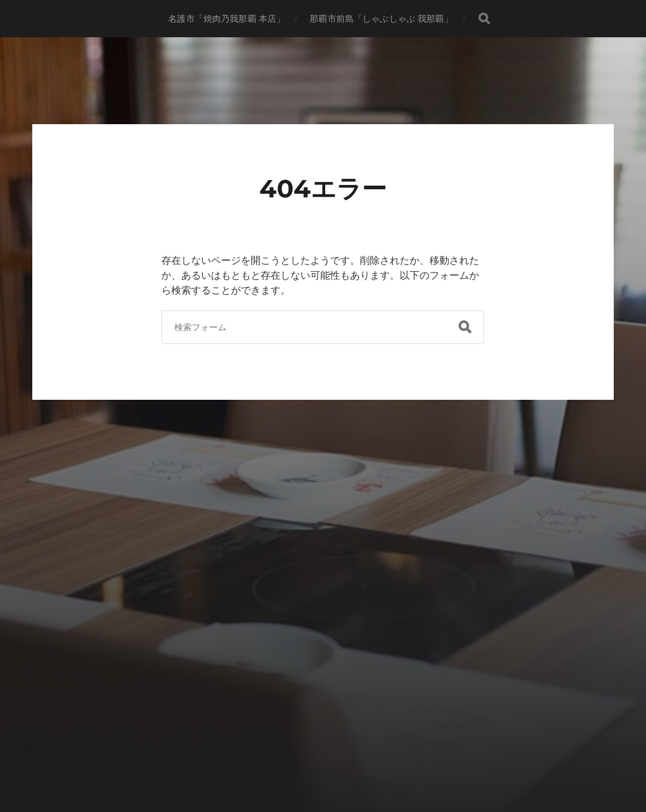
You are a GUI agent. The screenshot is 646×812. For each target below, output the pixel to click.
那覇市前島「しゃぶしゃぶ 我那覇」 (381, 19)
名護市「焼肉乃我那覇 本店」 (227, 19)
